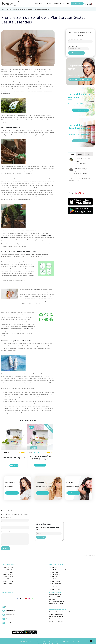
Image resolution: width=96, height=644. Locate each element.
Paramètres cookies (75, 642)
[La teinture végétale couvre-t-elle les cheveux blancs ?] (71, 169)
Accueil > (4, 9)
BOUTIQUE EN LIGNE (55, 592)
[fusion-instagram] (76, 193)
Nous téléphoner (10, 619)
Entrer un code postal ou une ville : (49, 527)
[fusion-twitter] (73, 193)
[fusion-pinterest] (84, 193)
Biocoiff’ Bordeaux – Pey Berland (60, 570)
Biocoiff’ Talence (55, 581)
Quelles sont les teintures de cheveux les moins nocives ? (82, 160)
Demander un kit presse (57, 619)
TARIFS (62, 4)
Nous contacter (10, 611)
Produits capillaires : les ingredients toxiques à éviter (80, 179)
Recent (80, 154)
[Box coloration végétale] (14, 437)
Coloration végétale (55, 595)
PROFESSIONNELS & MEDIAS (58, 610)
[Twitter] (23, 598)
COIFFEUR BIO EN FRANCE (57, 564)
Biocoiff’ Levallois (8, 583)
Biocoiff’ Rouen (54, 579)
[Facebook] (17, 598)
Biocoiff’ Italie (54, 587)
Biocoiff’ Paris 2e (8, 568)
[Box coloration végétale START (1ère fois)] (40, 437)
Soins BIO (52, 599)
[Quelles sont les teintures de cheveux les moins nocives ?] (71, 159)
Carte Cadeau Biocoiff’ (56, 604)
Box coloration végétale (14, 458)
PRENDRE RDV (77, 4)
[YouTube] (26, 599)
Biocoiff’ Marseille (55, 574)
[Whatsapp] (32, 599)
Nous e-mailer (10, 615)
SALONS (56, 4)
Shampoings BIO (55, 597)
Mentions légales (32, 642)
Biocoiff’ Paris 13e (8, 579)
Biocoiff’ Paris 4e (8, 570)
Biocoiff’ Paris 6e (8, 572)
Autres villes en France (56, 583)
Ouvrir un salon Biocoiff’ (57, 614)
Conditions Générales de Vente (46, 642)
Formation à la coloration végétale (60, 612)
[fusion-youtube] (80, 193)
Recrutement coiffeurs (56, 616)
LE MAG (67, 4)
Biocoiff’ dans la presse (56, 621)
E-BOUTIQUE (49, 4)
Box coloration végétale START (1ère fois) (40, 458)
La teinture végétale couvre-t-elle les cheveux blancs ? (82, 170)
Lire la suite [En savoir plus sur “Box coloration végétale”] (15, 465)
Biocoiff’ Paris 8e (8, 574)
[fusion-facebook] (69, 193)
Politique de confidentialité (62, 642)
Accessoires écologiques (57, 601)
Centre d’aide (9, 623)
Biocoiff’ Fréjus (54, 572)
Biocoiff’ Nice (54, 577)
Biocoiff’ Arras (54, 568)
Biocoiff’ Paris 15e (8, 581)
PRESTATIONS (39, 4)
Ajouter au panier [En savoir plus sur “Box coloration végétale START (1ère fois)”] (41, 465)
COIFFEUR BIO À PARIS (9, 564)
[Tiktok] (20, 599)
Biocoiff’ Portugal (55, 589)
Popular (72, 154)
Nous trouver (9, 607)
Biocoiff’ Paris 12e (8, 577)
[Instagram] (29, 598)
